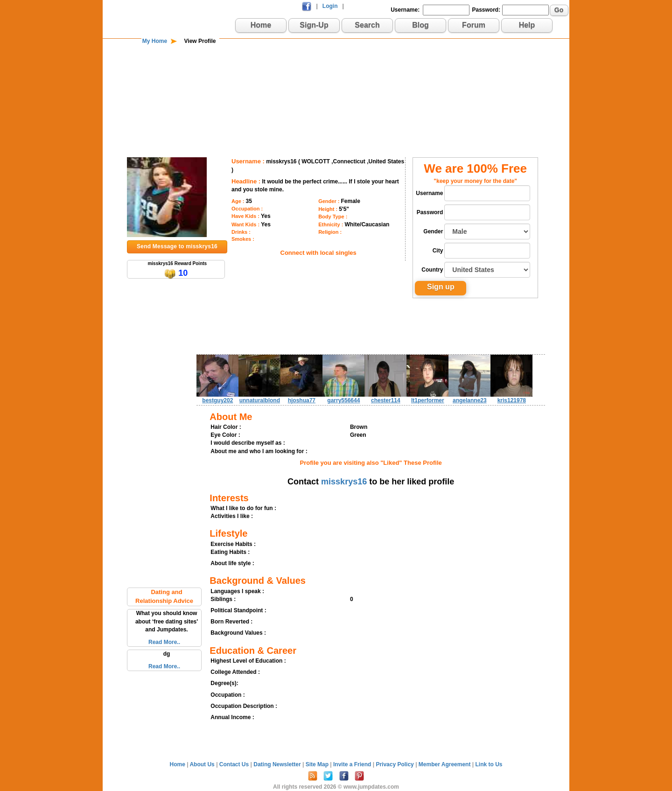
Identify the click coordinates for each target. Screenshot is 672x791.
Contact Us (235, 764)
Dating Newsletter (278, 764)
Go (559, 10)
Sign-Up (314, 25)
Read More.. (164, 642)
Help (527, 25)
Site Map (318, 764)
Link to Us (489, 764)
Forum (474, 25)
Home (261, 25)
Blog (420, 25)
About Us (203, 764)
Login (330, 6)
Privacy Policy (395, 764)
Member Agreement (445, 764)
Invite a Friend (353, 764)
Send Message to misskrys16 (177, 246)
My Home (155, 41)
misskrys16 (344, 482)
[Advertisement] (336, 76)
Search (367, 25)
